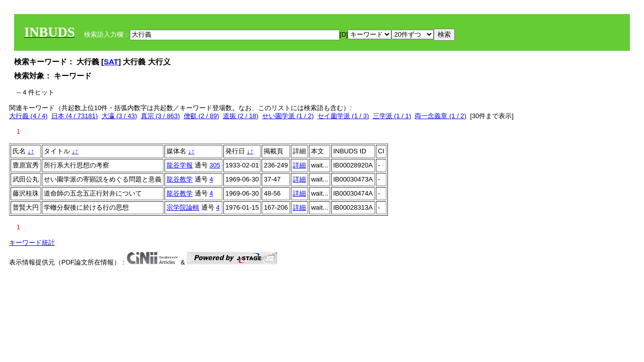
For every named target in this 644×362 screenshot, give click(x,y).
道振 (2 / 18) (241, 116)
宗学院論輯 (183, 207)
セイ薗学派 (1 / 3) (343, 116)
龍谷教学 (180, 179)
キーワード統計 (32, 243)
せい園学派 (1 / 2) (288, 116)
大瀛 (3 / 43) (119, 116)
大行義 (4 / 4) (28, 116)
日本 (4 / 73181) (75, 116)
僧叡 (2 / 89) (202, 116)
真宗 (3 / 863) (160, 116)
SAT (111, 62)
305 (215, 165)
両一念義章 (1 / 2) (440, 116)
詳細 (299, 165)
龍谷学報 (180, 165)
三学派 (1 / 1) (392, 116)
